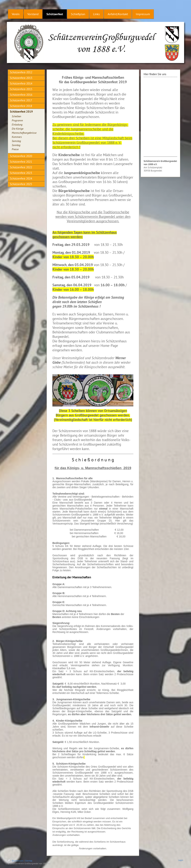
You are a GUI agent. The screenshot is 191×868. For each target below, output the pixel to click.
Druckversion (16, 861)
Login (181, 860)
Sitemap (29, 861)
